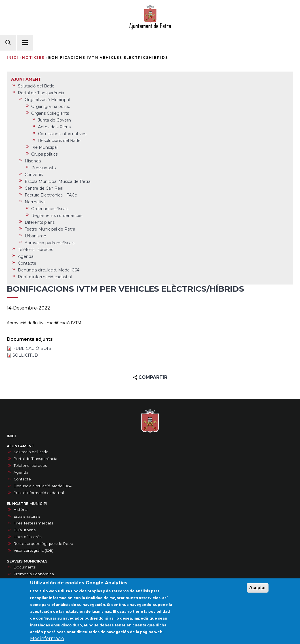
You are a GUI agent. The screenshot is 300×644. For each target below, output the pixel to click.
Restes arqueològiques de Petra (43, 544)
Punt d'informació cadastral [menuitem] (45, 277)
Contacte (22, 479)
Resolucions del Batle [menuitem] (59, 141)
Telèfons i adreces (30, 466)
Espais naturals (27, 516)
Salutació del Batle (31, 452)
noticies (33, 57)
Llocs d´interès (28, 537)
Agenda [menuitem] (26, 256)
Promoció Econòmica (34, 574)
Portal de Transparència (35, 459)
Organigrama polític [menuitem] (51, 106)
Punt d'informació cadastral (39, 493)
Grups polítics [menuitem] (44, 154)
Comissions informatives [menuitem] (62, 134)
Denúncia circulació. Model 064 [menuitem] (49, 270)
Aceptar (258, 590)
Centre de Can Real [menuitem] (44, 188)
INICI (11, 436)
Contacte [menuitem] (27, 263)
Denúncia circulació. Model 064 (43, 486)
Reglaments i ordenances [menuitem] (57, 216)
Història (21, 510)
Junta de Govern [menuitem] (54, 120)
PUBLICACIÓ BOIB (32, 348)
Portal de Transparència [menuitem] (41, 93)
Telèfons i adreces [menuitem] (35, 250)
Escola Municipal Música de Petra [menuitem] (58, 181)
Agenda (21, 472)
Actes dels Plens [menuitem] (54, 127)
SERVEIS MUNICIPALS (27, 561)
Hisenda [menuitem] (33, 161)
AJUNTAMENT (21, 446)
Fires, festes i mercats (33, 523)
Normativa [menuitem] (35, 202)
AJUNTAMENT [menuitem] (26, 79)
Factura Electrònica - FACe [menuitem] (51, 195)
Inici (13, 57)
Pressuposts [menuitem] (43, 168)
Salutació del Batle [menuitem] (36, 86)
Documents (25, 567)
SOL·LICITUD (25, 355)
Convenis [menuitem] (34, 175)
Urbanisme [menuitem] (35, 236)
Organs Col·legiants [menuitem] (50, 113)
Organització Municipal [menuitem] (47, 100)
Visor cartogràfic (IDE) (33, 550)
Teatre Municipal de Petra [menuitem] (50, 229)
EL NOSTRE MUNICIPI (27, 504)
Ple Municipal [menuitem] (44, 147)
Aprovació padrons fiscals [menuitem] (49, 243)
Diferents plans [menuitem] (40, 222)
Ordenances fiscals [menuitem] (50, 209)
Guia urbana (25, 530)
